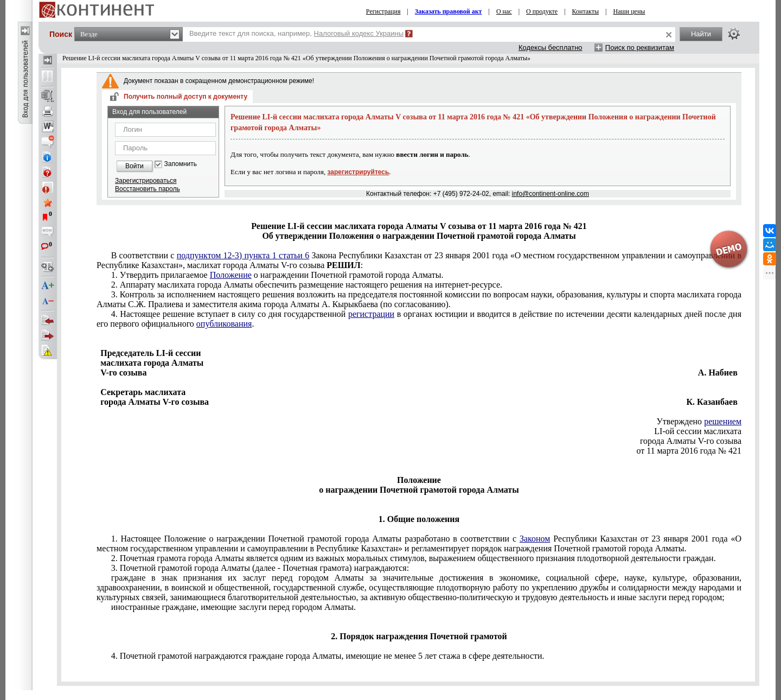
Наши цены (629, 11)
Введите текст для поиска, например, (296, 33)
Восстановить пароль (148, 189)
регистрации (371, 314)
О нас (504, 11)
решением (723, 421)
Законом (535, 539)
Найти (701, 34)
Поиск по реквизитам (640, 47)
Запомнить (181, 164)
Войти (135, 166)
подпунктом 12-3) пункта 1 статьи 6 (243, 255)
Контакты (586, 11)
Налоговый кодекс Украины (359, 33)
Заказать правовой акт (449, 11)
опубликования (224, 324)
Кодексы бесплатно (550, 47)
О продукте (542, 11)
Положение (231, 275)
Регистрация (383, 11)
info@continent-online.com (550, 194)
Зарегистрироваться (146, 181)
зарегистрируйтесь (359, 172)
